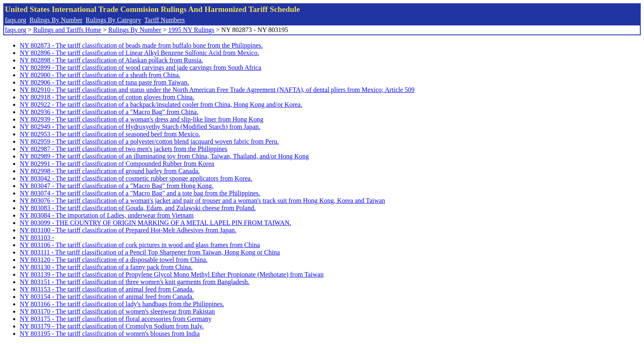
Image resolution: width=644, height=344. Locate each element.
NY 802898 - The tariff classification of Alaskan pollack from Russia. (111, 60)
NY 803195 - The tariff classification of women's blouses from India (110, 334)
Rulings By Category (114, 20)
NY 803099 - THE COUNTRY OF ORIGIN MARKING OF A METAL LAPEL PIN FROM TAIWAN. (155, 223)
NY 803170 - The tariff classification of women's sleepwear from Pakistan (117, 311)
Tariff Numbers (164, 20)
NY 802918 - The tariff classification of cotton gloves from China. (107, 97)
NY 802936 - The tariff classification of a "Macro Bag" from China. (109, 112)
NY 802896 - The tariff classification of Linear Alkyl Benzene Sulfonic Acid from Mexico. (139, 53)
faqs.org (16, 20)
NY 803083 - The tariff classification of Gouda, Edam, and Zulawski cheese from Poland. (138, 208)
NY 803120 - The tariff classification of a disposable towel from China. (114, 260)
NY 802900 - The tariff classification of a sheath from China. (100, 75)
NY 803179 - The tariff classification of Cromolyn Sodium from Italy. (112, 326)
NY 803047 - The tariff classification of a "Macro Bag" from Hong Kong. (117, 186)
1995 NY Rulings (191, 30)
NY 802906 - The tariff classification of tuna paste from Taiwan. (104, 82)
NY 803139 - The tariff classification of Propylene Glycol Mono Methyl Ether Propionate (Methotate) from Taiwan (172, 274)
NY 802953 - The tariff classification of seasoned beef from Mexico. (110, 134)
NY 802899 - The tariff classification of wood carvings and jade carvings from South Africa (140, 68)
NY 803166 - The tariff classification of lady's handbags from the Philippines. (122, 304)
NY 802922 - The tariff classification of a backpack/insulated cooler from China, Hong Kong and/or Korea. (161, 104)
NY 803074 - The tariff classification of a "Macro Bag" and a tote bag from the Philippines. (140, 193)
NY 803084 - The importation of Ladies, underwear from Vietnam (107, 215)
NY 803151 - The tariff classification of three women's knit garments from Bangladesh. (135, 282)
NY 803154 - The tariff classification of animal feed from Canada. (107, 297)
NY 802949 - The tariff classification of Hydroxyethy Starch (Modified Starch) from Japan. (140, 127)
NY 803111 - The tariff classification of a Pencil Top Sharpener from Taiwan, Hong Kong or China (150, 252)
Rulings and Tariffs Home (67, 30)
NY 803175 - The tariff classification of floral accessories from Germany (116, 319)
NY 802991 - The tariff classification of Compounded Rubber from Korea (117, 164)
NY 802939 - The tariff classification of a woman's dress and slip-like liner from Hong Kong (141, 119)
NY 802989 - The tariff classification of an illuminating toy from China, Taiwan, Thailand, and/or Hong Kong (164, 156)
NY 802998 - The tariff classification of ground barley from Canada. (110, 171)
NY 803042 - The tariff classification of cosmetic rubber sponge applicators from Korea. (136, 178)
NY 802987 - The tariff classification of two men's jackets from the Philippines (124, 149)
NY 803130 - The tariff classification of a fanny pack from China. (106, 267)
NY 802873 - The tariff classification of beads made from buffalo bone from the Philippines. (141, 45)
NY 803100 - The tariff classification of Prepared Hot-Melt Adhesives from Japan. (128, 230)
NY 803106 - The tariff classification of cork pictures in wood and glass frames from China (140, 245)
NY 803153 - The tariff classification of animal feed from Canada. (107, 289)
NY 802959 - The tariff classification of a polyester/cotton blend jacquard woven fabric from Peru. (149, 141)
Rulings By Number (56, 20)
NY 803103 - (37, 237)
